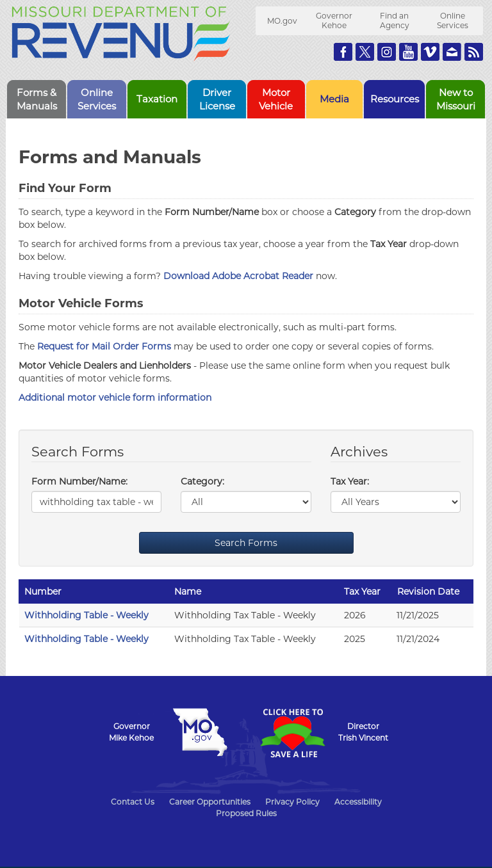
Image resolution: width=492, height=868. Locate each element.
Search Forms (246, 543)
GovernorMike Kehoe (131, 732)
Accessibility (358, 802)
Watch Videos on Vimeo (430, 52)
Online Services (453, 20)
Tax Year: (350, 481)
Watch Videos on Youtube (408, 52)
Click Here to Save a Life (292, 733)
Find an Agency (395, 20)
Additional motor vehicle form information (115, 398)
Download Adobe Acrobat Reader (238, 276)
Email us (452, 52)
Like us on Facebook (343, 52)
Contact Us (133, 802)
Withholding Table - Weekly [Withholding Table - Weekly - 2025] (86, 639)
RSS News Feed (474, 52)
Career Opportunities (210, 802)
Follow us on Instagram (387, 52)
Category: (202, 481)
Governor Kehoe (334, 20)
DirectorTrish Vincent (363, 732)
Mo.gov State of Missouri (200, 732)
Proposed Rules (246, 813)
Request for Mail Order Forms (104, 346)
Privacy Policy (292, 802)
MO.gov (282, 21)
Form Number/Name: (79, 481)
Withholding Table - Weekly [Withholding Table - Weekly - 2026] (86, 615)
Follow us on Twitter (365, 52)
